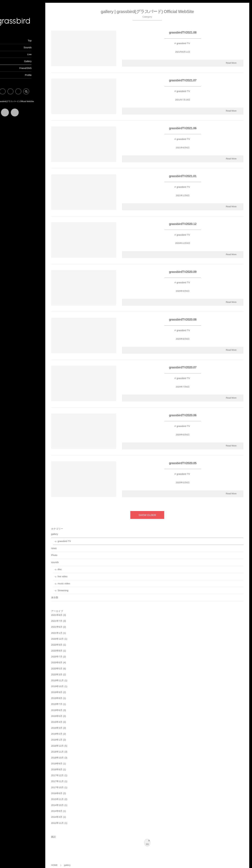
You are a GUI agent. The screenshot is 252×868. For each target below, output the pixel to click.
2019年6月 (74, 707)
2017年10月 (74, 784)
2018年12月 (74, 743)
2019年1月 (74, 736)
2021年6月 (74, 624)
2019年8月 (74, 695)
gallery (71, 531)
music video (81, 580)
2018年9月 (74, 760)
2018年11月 (74, 748)
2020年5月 (74, 665)
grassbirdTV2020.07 (191, 369)
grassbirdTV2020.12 (191, 226)
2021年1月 (74, 630)
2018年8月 (74, 766)
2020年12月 (74, 636)
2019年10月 (74, 683)
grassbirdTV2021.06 (191, 128)
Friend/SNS (45, 68)
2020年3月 (74, 671)
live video (79, 573)
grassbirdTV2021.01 (191, 179)
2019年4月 (74, 719)
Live (49, 54)
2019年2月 (74, 730)
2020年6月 (74, 659)
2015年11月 (74, 796)
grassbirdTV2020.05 (191, 464)
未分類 (71, 594)
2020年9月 (74, 641)
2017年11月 (74, 778)
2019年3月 (74, 725)
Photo (71, 552)
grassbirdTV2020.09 (191, 274)
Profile (48, 75)
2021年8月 (74, 612)
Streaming (80, 587)
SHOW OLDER (156, 508)
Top (49, 41)
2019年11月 (74, 677)
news (71, 545)
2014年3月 (74, 814)
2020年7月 (74, 653)
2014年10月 (74, 802)
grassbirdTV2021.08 (191, 33)
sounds (72, 559)
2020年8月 (74, 647)
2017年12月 (74, 772)
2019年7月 (74, 701)
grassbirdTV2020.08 (191, 321)
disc (76, 566)
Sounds (47, 47)
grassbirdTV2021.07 (191, 80)
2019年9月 (74, 689)
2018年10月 (74, 754)
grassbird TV (192, 43)
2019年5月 (74, 713)
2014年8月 (74, 808)
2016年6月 (74, 790)
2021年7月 (74, 618)
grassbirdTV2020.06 (191, 416)
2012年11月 (74, 820)
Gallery (47, 61)
